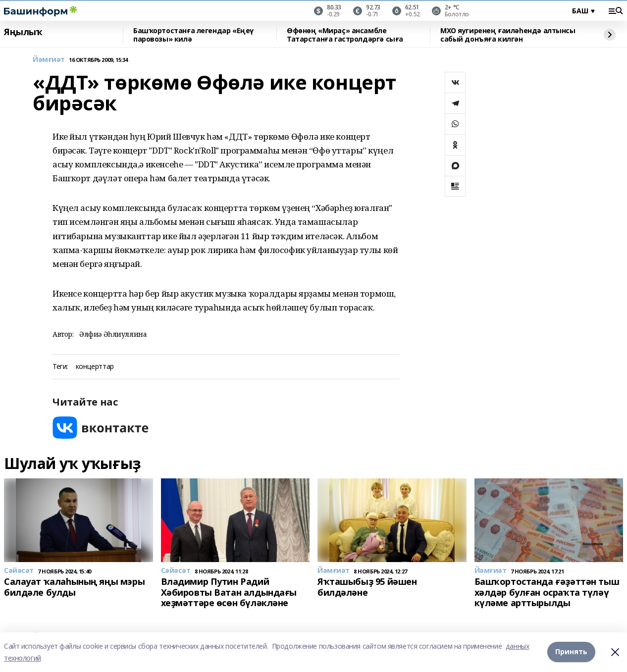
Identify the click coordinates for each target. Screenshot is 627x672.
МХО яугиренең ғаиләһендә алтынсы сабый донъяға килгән (508, 35)
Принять (571, 652)
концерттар (95, 367)
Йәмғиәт (49, 60)
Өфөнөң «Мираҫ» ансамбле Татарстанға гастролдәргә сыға (345, 35)
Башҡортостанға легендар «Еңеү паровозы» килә (193, 35)
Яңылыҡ (23, 32)
